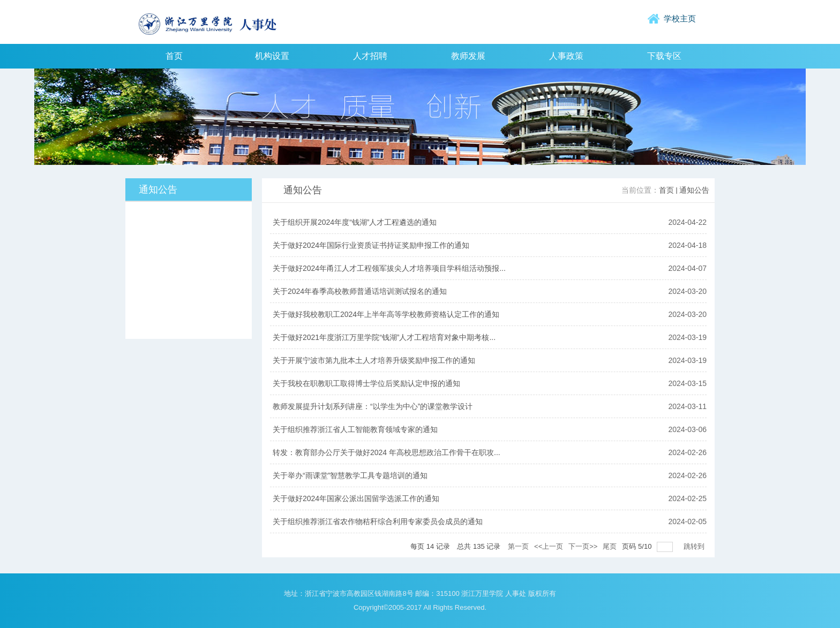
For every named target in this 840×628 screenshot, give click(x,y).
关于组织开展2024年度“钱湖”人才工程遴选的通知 (355, 222)
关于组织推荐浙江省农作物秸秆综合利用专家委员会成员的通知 (378, 521)
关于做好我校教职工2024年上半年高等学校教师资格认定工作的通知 (386, 314)
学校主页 (680, 18)
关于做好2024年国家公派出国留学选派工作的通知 (356, 498)
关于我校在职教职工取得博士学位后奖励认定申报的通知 (366, 383)
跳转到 (695, 546)
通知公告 (694, 190)
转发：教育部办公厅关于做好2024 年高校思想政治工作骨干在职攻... (387, 452)
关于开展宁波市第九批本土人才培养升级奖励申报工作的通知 (374, 360)
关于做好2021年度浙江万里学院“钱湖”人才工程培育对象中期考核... (384, 337)
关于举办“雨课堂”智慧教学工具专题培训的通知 (350, 475)
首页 (666, 190)
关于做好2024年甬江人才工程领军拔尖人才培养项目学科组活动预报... (389, 268)
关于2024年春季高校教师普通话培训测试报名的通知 (360, 291)
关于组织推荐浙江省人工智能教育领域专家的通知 (355, 429)
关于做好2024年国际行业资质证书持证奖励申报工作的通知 (371, 245)
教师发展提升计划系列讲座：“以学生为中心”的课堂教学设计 (373, 406)
